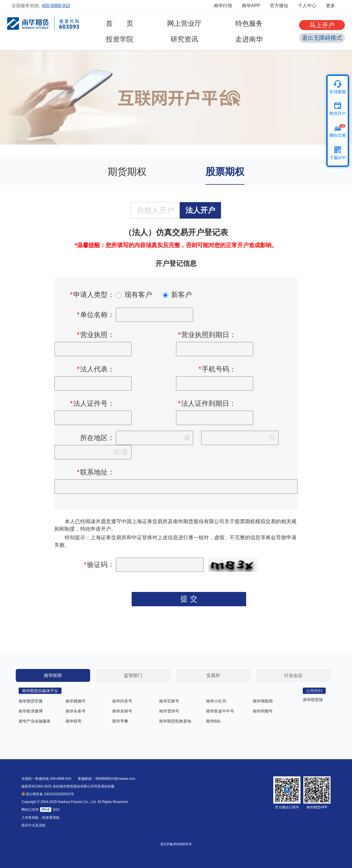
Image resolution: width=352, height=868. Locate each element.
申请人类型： (92, 295)
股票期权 (225, 172)
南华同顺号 (263, 711)
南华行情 (223, 6)
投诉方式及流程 (33, 825)
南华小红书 (216, 701)
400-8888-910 (56, 6)
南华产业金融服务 (35, 721)
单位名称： (96, 315)
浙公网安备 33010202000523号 (48, 794)
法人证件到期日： (207, 403)
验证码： (99, 565)
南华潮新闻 (263, 701)
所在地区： (97, 438)
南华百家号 (169, 701)
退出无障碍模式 (322, 38)
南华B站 (213, 721)
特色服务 (249, 23)
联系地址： (96, 472)
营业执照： (96, 335)
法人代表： (96, 369)
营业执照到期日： (207, 335)
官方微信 (279, 6)
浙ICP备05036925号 (176, 844)
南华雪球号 (169, 711)
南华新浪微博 (31, 711)
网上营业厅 (184, 23)
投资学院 (120, 39)
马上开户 (322, 25)
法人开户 (200, 210)
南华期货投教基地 (175, 721)
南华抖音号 (122, 701)
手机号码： (217, 369)
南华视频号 (76, 701)
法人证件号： (92, 403)
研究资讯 (184, 39)
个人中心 (307, 6)
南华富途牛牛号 (220, 711)
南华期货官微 (31, 701)
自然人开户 (155, 210)
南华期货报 (313, 700)
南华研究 (74, 721)
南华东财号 (122, 711)
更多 (333, 6)
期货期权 (127, 172)
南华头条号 (76, 711)
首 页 (120, 23)
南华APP (251, 6)
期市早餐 (120, 721)
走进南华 (249, 39)
